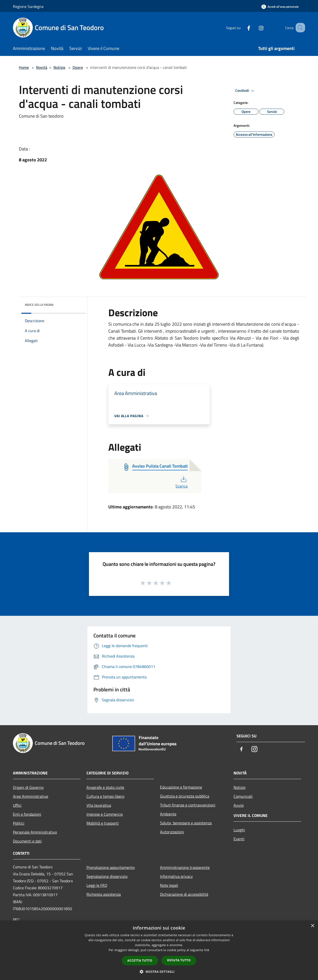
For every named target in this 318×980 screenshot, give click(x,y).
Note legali (169, 885)
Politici (19, 823)
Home (24, 67)
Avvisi (239, 805)
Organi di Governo (28, 787)
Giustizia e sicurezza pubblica (185, 796)
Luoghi (239, 830)
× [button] (312, 926)
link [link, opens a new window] (207, 950)
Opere (78, 67)
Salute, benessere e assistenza (186, 823)
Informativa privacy (176, 876)
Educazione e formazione (181, 787)
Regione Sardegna (28, 6)
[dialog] (159, 950)
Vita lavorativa (99, 805)
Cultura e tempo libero (105, 796)
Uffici (17, 805)
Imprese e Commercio (105, 814)
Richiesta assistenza (104, 894)
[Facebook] (242, 27)
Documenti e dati (27, 841)
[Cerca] (299, 28)
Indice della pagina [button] (39, 305)
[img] (76, 304)
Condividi (245, 91)
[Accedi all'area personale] (280, 7)
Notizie (59, 67)
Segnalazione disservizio (107, 876)
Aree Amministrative (31, 796)
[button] (159, 972)
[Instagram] (255, 27)
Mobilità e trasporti (103, 823)
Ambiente (168, 814)
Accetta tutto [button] (140, 960)
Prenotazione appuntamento (111, 867)
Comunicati (243, 796)
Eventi (239, 839)
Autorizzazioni (172, 832)
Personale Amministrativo (35, 832)
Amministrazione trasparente (185, 867)
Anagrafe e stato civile (105, 787)
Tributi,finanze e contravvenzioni (188, 805)
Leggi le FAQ (97, 885)
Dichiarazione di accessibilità (184, 894)
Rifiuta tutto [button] (179, 960)
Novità (42, 67)
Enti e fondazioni (27, 814)
